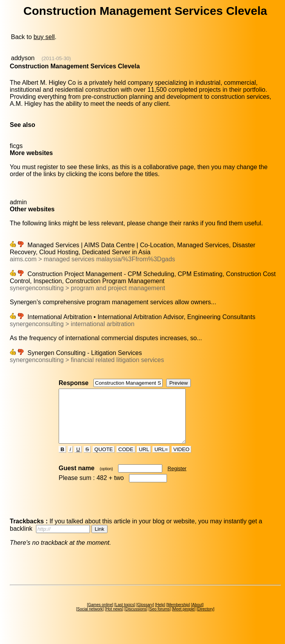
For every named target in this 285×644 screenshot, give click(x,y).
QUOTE (104, 460)
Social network (90, 620)
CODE (126, 460)
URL (144, 460)
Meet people (184, 620)
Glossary (145, 615)
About (197, 615)
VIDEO (182, 460)
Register (177, 479)
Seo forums (160, 620)
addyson (23, 58)
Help (160, 615)
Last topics (125, 615)
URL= (161, 460)
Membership (178, 615)
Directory (205, 620)
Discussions (136, 620)
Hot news (114, 620)
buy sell (44, 37)
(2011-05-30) (56, 58)
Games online (100, 615)
